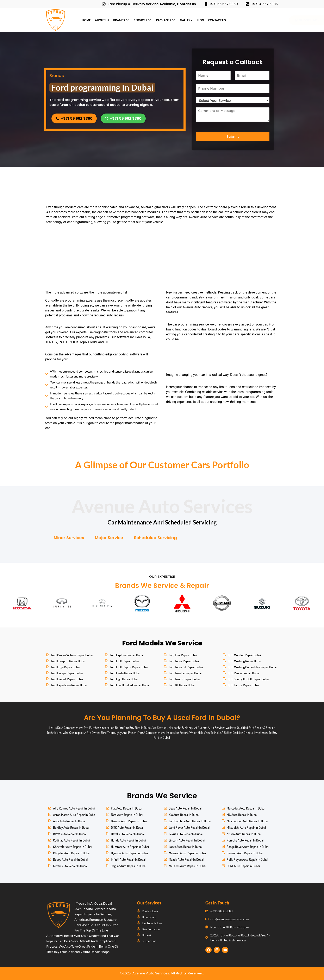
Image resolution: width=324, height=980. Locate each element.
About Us (102, 20)
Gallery (186, 20)
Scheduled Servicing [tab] (155, 538)
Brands (121, 20)
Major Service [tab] (109, 538)
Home (86, 20)
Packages (165, 20)
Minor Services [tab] (69, 538)
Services (142, 20)
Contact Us (217, 20)
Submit (233, 137)
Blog (200, 20)
